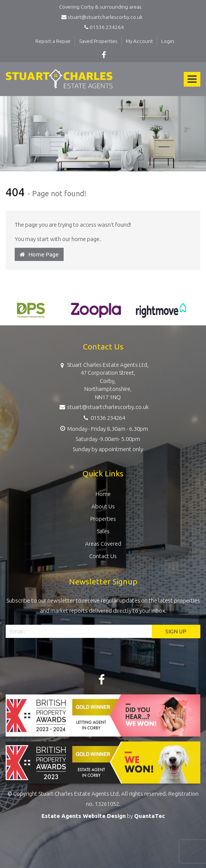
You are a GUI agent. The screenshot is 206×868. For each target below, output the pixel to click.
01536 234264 (103, 27)
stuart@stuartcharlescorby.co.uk (103, 17)
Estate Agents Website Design (84, 816)
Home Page (39, 254)
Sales (103, 531)
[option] (31, 314)
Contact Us (103, 556)
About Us (103, 506)
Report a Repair (53, 41)
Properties (103, 519)
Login (168, 41)
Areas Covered (103, 544)
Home (103, 494)
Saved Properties (98, 41)
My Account (139, 41)
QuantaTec (150, 816)
